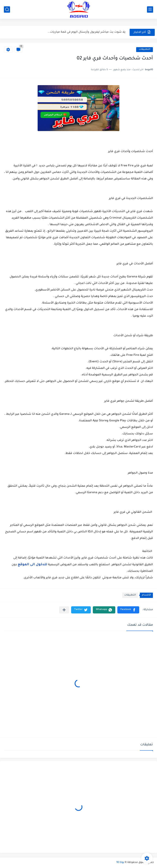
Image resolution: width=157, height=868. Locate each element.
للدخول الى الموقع (33, 565)
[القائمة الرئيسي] (150, 9)
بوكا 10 (120, 862)
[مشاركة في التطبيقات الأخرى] (64, 610)
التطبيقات (145, 50)
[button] (128, 610)
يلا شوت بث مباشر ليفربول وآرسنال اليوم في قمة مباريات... (87, 32)
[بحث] (7, 9)
